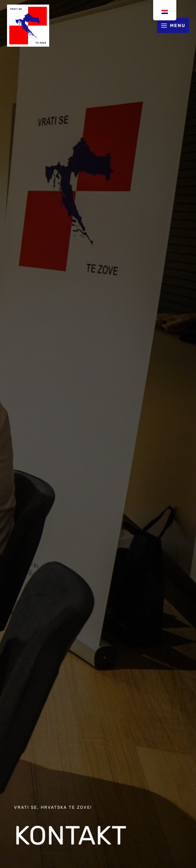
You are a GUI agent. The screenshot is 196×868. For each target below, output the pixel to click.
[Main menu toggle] (173, 25)
